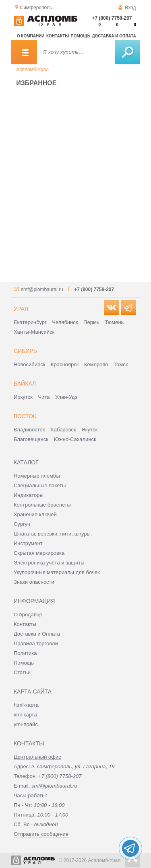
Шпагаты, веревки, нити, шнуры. (53, 534)
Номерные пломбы (37, 476)
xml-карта (25, 715)
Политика (25, 653)
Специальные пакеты (40, 485)
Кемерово (96, 364)
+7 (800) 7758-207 (112, 18)
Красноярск (65, 364)
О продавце (28, 615)
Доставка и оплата (114, 36)
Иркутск (23, 397)
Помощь (81, 36)
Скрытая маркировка (39, 553)
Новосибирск (30, 364)
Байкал (25, 384)
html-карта (26, 705)
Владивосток (29, 430)
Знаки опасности (34, 582)
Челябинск (65, 322)
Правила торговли (36, 643)
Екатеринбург (30, 322)
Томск (121, 364)
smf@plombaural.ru (42, 289)
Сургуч (22, 524)
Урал (21, 309)
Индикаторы (29, 495)
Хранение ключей (35, 514)
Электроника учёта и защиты (49, 563)
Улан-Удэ (66, 397)
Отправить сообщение (41, 834)
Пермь (91, 322)
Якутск (89, 430)
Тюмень (114, 322)
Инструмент (28, 543)
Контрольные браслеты (42, 505)
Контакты (58, 36)
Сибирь (25, 351)
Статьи (22, 672)
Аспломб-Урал (32, 70)
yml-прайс (26, 724)
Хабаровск (63, 430)
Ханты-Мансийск (34, 332)
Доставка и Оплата (37, 634)
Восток (25, 416)
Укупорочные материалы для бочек (57, 572)
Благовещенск (31, 439)
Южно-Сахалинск (75, 439)
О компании (31, 36)
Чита (44, 397)
